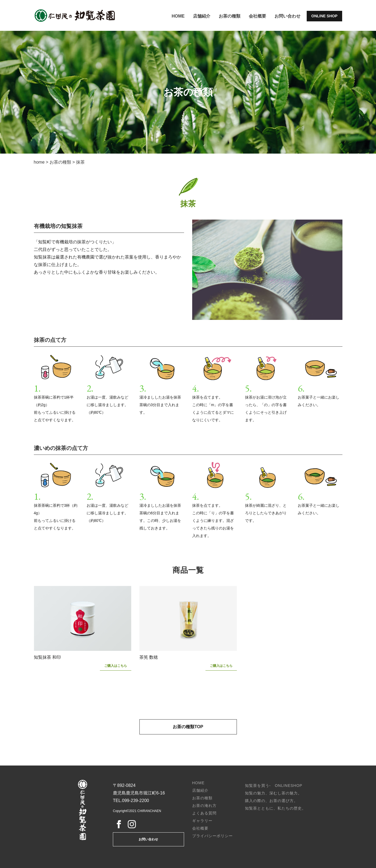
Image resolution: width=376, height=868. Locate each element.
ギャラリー (202, 821)
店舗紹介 (202, 16)
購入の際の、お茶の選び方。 (271, 801)
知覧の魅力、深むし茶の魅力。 (273, 793)
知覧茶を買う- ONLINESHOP (274, 786)
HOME (178, 16)
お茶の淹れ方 (204, 806)
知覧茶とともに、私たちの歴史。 (275, 808)
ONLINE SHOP (324, 16)
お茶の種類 (230, 16)
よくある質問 (204, 813)
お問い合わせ (287, 16)
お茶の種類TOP (188, 727)
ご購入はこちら (116, 666)
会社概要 (257, 16)
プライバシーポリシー (212, 836)
